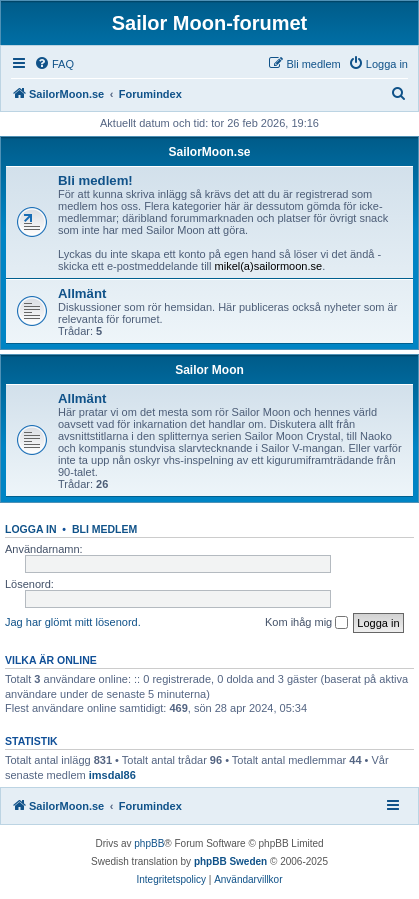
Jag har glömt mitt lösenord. (73, 622)
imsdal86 (112, 775)
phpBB (149, 843)
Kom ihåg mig (306, 623)
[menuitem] (54, 64)
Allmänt (82, 293)
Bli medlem (104, 529)
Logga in (31, 529)
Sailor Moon (209, 370)
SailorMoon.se (209, 152)
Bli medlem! (95, 180)
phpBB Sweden (230, 861)
